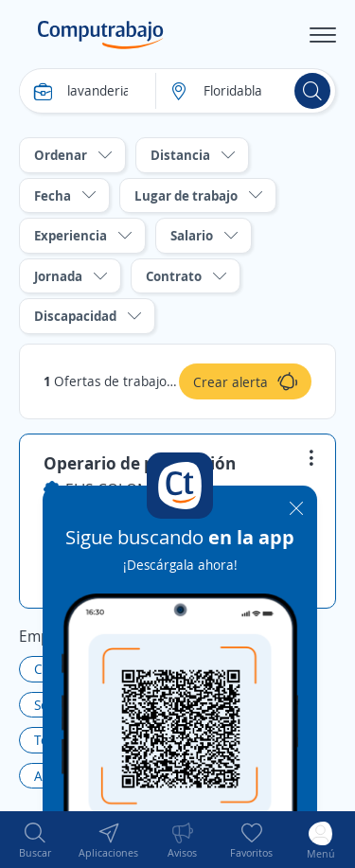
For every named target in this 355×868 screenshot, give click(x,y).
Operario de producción (140, 463)
